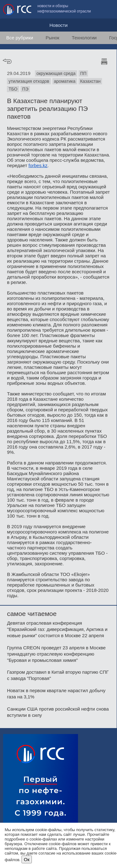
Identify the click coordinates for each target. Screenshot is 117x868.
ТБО (13, 89)
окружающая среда (56, 73)
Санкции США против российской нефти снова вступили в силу (58, 712)
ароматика (65, 81)
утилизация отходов (29, 81)
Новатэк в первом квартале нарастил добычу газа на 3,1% (56, 694)
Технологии (84, 38)
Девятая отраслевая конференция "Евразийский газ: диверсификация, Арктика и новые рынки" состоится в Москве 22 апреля (57, 629)
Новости (58, 25)
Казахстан (90, 81)
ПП (83, 73)
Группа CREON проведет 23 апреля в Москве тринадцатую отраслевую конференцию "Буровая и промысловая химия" (56, 654)
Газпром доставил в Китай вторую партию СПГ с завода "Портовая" (58, 675)
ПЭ (25, 89)
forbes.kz (38, 165)
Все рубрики (20, 38)
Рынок (52, 38)
